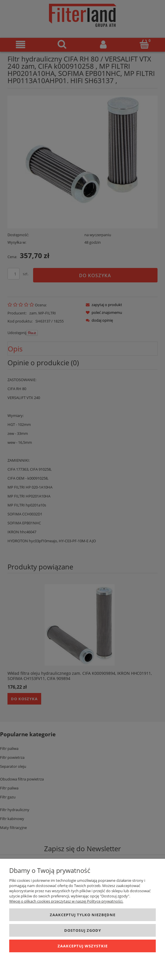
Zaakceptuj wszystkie (83, 946)
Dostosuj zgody (83, 930)
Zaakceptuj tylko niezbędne (83, 915)
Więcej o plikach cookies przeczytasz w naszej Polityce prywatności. (66, 901)
